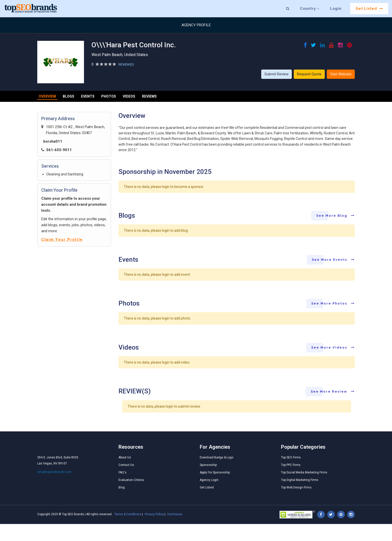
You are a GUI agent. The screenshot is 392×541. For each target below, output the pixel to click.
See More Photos (333, 303)
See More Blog (335, 216)
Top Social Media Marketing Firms (304, 472)
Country (310, 9)
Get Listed (369, 9)
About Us (125, 457)
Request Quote (309, 74)
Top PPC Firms (291, 465)
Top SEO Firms (291, 457)
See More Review (333, 391)
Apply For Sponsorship (215, 472)
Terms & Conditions (128, 514)
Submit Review (276, 74)
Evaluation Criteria (131, 480)
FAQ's (122, 472)
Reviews (149, 96)
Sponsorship (208, 465)
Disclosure (175, 514)
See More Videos (333, 347)
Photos (109, 96)
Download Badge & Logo (216, 457)
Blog (122, 487)
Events (88, 96)
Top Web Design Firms (296, 487)
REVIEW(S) (126, 64)
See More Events (333, 260)
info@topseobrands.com (54, 472)
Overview (47, 96)
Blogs (68, 96)
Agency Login (209, 480)
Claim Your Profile (62, 239)
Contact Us (126, 465)
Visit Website (341, 74)
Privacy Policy (154, 514)
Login (336, 9)
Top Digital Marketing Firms (300, 480)
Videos (129, 96)
